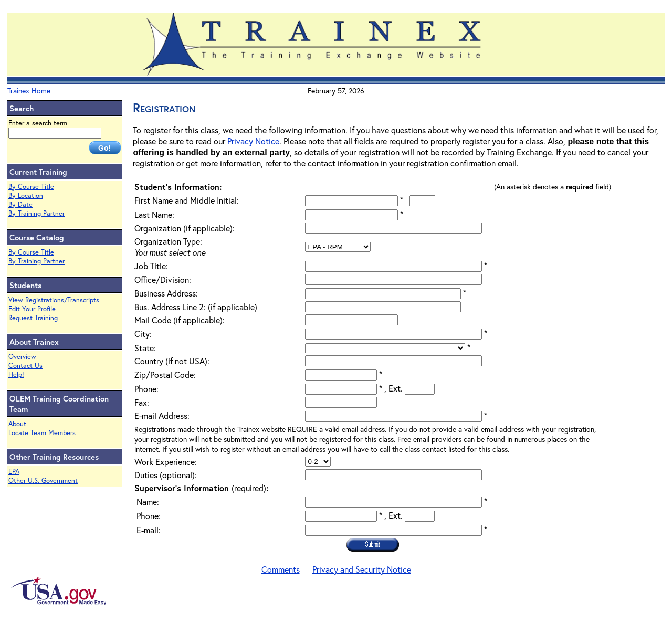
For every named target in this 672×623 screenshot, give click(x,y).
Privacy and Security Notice (362, 569)
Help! (16, 374)
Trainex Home (29, 91)
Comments (281, 569)
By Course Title (31, 187)
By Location (26, 196)
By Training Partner (36, 213)
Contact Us (25, 366)
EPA (14, 472)
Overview (22, 357)
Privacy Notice (253, 141)
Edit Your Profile (32, 309)
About (17, 424)
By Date (20, 204)
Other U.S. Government (43, 481)
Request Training (33, 318)
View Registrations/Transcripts (54, 300)
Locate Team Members (42, 433)
